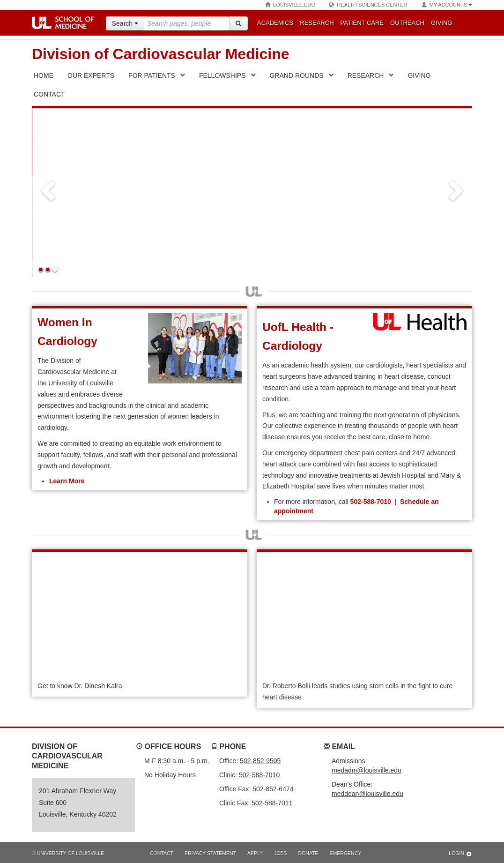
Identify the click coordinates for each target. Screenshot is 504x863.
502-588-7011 (272, 803)
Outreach (407, 23)
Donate (308, 853)
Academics (275, 23)
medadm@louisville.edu (367, 770)
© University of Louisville (68, 853)
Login (460, 854)
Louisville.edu (290, 5)
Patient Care (362, 23)
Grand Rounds (297, 75)
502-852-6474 (273, 789)
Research (317, 23)
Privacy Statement (210, 853)
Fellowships (222, 75)
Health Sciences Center (368, 5)
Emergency (346, 853)
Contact (162, 853)
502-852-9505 (260, 761)
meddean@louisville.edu (367, 794)
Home (44, 75)
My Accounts (447, 5)
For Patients (152, 75)
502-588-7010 (371, 502)
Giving (442, 23)
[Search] (238, 23)
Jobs (280, 853)
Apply (255, 853)
